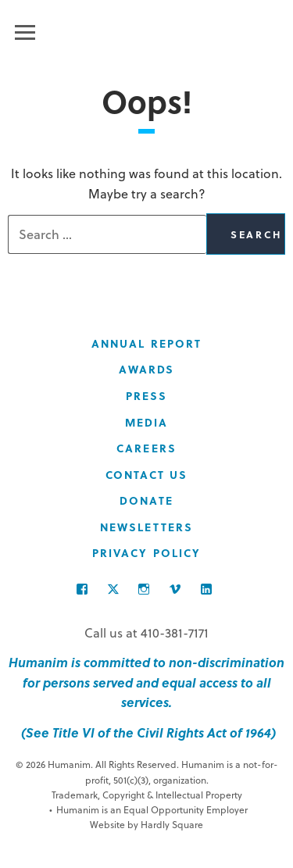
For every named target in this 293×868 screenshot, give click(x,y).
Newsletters (146, 527)
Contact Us (147, 475)
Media (147, 422)
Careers (146, 448)
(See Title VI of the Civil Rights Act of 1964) (147, 732)
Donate (146, 500)
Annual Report (146, 343)
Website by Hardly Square (146, 824)
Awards (147, 369)
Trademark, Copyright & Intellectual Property (147, 795)
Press (147, 396)
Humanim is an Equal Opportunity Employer (148, 810)
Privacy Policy (146, 553)
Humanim (146, 30)
